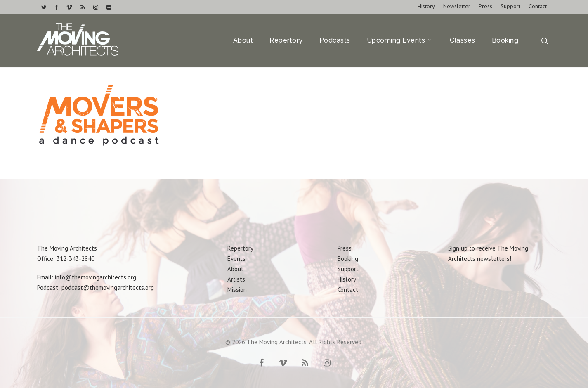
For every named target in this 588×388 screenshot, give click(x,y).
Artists (236, 279)
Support (510, 6)
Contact (538, 6)
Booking (505, 41)
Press (485, 6)
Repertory (286, 41)
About (243, 41)
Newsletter (457, 6)
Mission (237, 290)
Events (236, 259)
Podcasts (335, 41)
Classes (463, 41)
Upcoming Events (400, 41)
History (426, 6)
